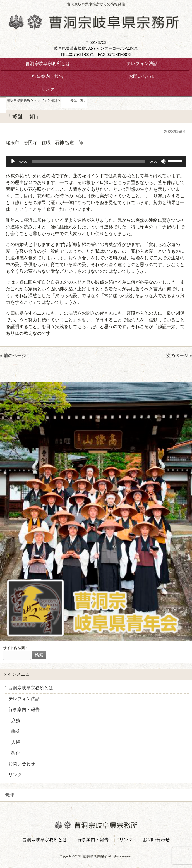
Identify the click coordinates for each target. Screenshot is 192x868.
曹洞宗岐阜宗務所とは (31, 688)
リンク (15, 775)
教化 (16, 753)
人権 (16, 742)
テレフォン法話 (24, 699)
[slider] (88, 161)
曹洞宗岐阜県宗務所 (15, 100)
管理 (9, 795)
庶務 (16, 720)
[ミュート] (163, 161)
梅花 (16, 731)
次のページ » (179, 356)
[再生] (13, 161)
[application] (96, 161)
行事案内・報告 (24, 710)
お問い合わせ (22, 764)
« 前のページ (13, 356)
